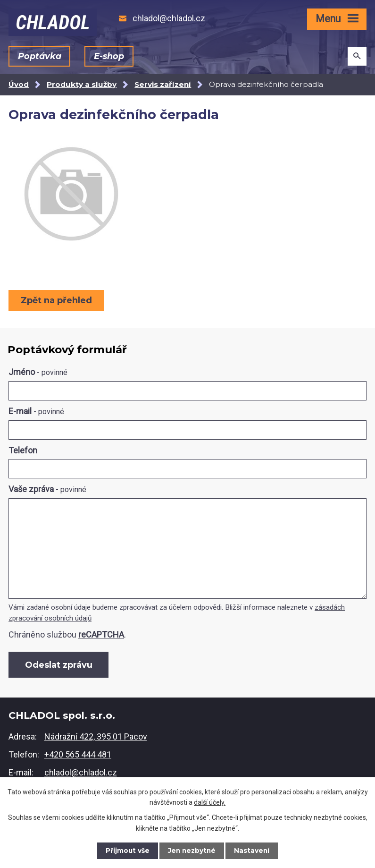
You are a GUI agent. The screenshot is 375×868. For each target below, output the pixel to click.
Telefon (23, 450)
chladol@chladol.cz (81, 774)
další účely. (210, 802)
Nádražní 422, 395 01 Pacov (96, 738)
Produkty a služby (82, 84)
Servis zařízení (163, 84)
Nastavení (253, 851)
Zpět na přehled (57, 300)
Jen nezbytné (192, 851)
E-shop (109, 56)
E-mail (36, 411)
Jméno (38, 372)
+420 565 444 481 (78, 756)
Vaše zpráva (47, 489)
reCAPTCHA (101, 634)
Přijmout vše (126, 851)
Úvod (19, 84)
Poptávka (40, 56)
